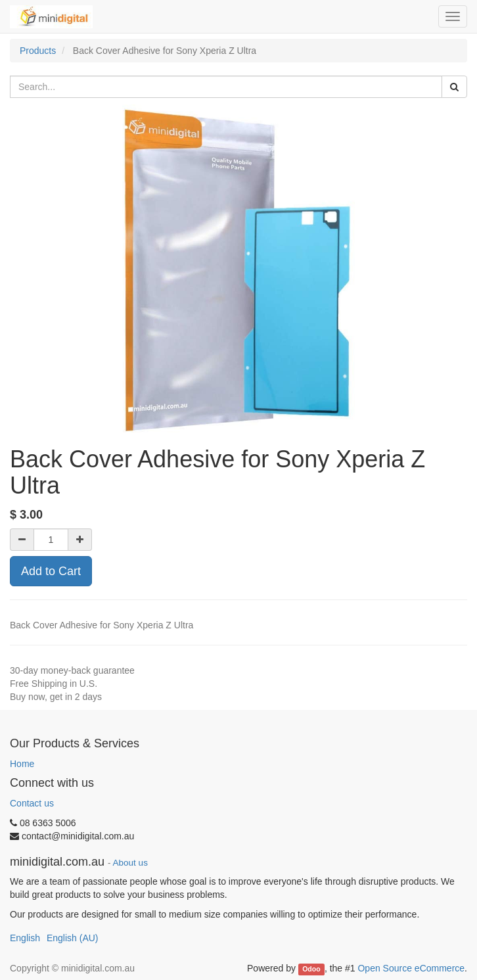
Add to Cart (51, 571)
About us (130, 863)
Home (22, 764)
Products (38, 51)
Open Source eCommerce (411, 968)
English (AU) (73, 938)
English (25, 938)
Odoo (311, 969)
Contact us (32, 803)
